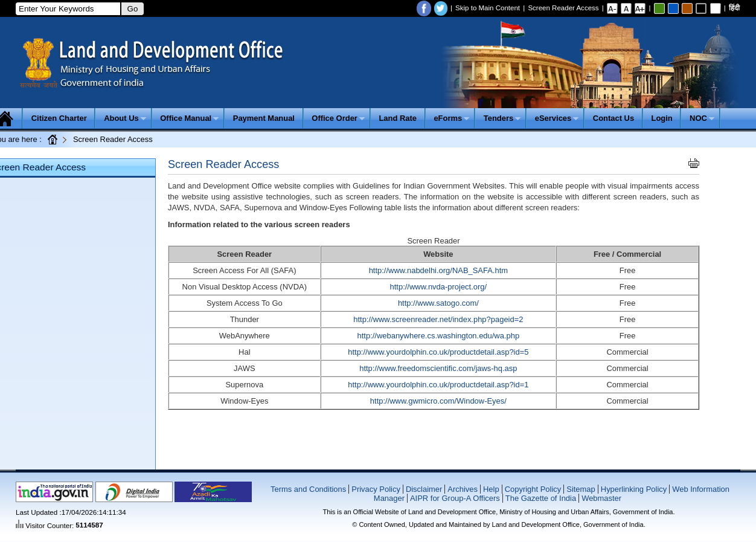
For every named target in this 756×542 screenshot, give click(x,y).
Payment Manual (264, 118)
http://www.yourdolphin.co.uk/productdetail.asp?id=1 (438, 385)
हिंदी (734, 8)
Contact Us (613, 118)
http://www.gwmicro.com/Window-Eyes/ (438, 401)
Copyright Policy (533, 489)
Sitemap (581, 489)
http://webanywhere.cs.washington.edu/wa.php (439, 336)
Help (491, 489)
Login (662, 118)
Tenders (502, 118)
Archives (463, 489)
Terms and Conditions (308, 489)
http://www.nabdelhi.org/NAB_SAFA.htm (438, 270)
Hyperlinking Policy (634, 489)
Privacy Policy (376, 489)
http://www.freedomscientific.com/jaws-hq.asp (438, 368)
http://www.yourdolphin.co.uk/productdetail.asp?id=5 (438, 352)
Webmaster (601, 498)
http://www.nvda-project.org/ (439, 287)
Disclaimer (424, 489)
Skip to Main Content (488, 8)
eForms (451, 118)
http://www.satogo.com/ (438, 303)
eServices (557, 118)
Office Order (338, 118)
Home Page (53, 139)
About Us (125, 118)
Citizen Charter (59, 118)
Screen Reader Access (563, 8)
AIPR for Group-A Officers (455, 498)
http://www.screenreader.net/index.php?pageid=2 (438, 319)
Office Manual (189, 118)
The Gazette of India (541, 498)
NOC (702, 118)
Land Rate (398, 118)
